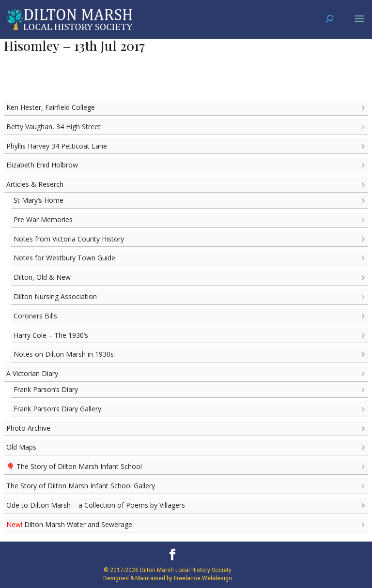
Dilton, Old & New (42, 277)
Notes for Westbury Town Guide (64, 258)
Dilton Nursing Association (55, 296)
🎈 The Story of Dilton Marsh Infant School (74, 466)
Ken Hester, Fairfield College (51, 107)
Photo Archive (28, 428)
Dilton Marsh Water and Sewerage (69, 524)
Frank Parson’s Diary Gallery (57, 409)
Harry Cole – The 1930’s (51, 335)
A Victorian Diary (32, 373)
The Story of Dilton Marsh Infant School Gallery (81, 486)
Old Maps (21, 447)
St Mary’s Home (39, 200)
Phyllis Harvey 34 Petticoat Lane (57, 146)
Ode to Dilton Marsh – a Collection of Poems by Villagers (96, 505)
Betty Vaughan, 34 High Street (54, 127)
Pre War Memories (43, 219)
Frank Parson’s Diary (46, 389)
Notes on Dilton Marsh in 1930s (64, 354)
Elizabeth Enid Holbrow (42, 165)
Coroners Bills (35, 316)
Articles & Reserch (35, 184)
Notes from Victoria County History (69, 239)
